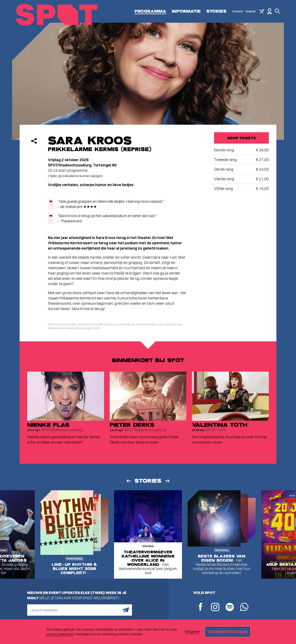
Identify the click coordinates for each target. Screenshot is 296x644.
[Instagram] (215, 607)
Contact (238, 11)
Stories (216, 11)
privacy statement (60, 634)
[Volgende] (168, 481)
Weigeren (192, 632)
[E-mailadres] (80, 610)
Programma (150, 11)
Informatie (186, 11)
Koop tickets (242, 138)
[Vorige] (128, 481)
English (251, 11)
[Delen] (34, 141)
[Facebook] (201, 607)
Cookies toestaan (228, 632)
